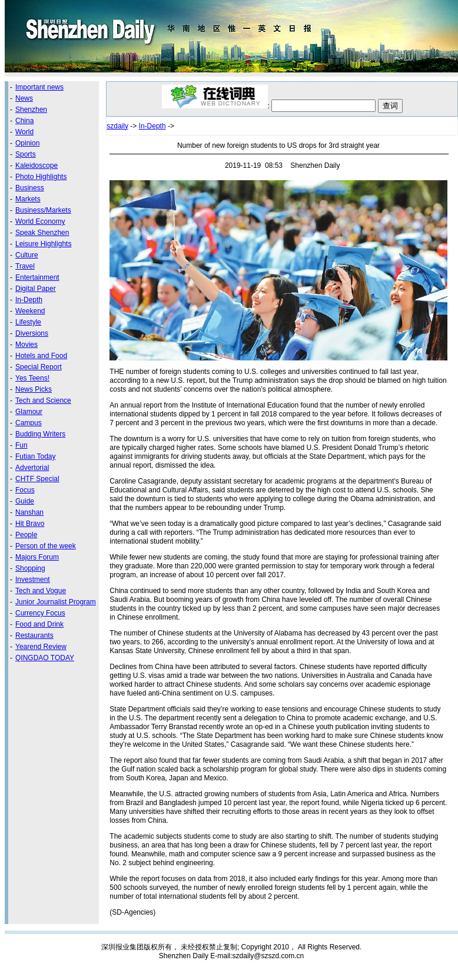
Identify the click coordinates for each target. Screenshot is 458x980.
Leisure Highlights (43, 244)
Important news (39, 87)
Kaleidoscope (36, 165)
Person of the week (46, 546)
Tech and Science (43, 400)
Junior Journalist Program (56, 602)
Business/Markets (43, 210)
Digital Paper (36, 289)
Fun (21, 445)
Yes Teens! (32, 378)
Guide (25, 501)
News (24, 98)
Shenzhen (31, 110)
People (26, 535)
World (24, 132)
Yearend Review (41, 647)
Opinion (27, 143)
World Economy (40, 221)
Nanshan (29, 512)
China (24, 121)
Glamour (29, 412)
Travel (25, 266)
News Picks (34, 389)
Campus (29, 423)
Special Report (39, 367)
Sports (26, 154)
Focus (25, 490)
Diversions (32, 333)
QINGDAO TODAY (45, 658)
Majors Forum (37, 557)
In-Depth (29, 300)
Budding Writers (40, 434)
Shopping (30, 568)
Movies (26, 345)
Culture (27, 255)
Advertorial (32, 468)
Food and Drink (39, 624)
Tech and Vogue (41, 591)
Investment (33, 580)
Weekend (30, 311)
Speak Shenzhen (42, 233)
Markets (28, 199)
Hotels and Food (41, 356)
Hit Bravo (30, 524)
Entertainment (37, 277)
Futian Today (36, 456)
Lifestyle (28, 322)
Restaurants (34, 635)
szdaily (117, 126)
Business (30, 188)
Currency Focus (40, 613)
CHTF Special (37, 479)
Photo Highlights (41, 177)
